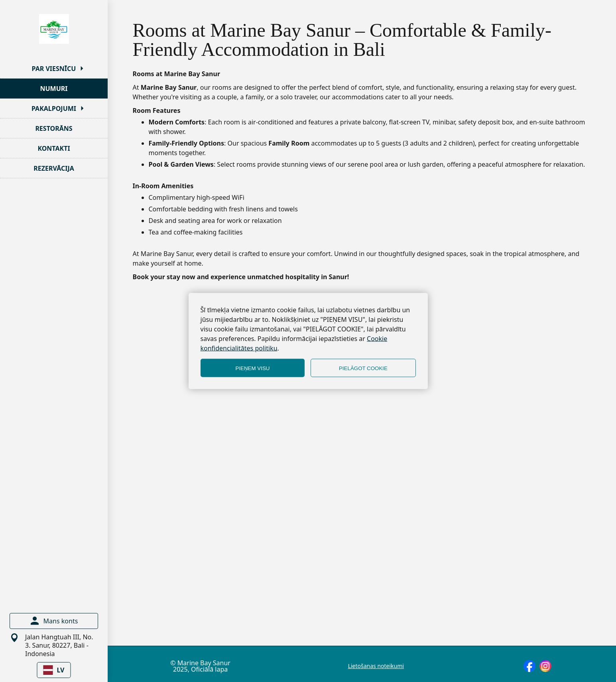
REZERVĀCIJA (54, 168)
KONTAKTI (54, 148)
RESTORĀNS (54, 128)
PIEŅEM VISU (253, 368)
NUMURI (54, 89)
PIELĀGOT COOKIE (363, 368)
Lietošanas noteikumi (376, 666)
